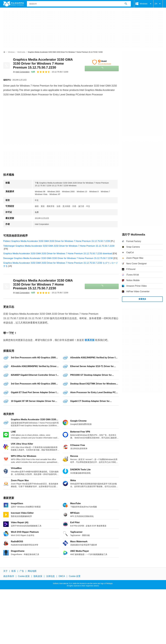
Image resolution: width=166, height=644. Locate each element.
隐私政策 (38, 576)
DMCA (62, 576)
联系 (14, 571)
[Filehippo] (13, 4)
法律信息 (50, 576)
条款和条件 (9, 576)
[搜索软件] (126, 4)
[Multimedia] (21, 52)
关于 (5, 571)
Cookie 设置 (75, 576)
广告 (22, 571)
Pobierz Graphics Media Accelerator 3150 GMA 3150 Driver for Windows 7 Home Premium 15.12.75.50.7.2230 (57, 241)
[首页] (4, 52)
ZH (158, 4)
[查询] (79, 4)
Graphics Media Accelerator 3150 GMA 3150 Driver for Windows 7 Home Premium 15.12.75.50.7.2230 (43, 63)
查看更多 (142, 299)
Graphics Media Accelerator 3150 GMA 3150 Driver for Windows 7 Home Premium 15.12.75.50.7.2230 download (58, 254)
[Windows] (11, 52)
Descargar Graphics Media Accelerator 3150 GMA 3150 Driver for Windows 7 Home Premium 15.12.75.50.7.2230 (58, 258)
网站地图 (32, 571)
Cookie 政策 (24, 576)
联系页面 (90, 340)
